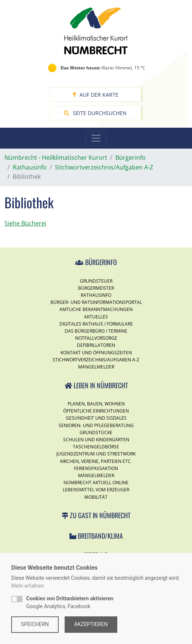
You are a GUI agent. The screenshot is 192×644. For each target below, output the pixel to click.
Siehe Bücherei (25, 223)
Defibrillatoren (96, 345)
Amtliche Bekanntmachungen (96, 309)
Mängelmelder (96, 367)
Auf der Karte (95, 95)
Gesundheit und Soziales (96, 418)
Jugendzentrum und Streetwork (96, 454)
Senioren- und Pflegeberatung (96, 425)
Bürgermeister (96, 288)
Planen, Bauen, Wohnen (96, 404)
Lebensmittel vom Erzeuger (96, 490)
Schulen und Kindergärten (96, 440)
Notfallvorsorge (96, 338)
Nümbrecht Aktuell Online (96, 483)
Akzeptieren (91, 624)
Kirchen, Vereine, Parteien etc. (96, 461)
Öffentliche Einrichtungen (96, 411)
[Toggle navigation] (96, 138)
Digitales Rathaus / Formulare (96, 324)
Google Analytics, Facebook (70, 602)
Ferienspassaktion (96, 468)
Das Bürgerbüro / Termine (96, 331)
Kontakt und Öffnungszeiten (96, 353)
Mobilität (96, 497)
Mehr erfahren (28, 586)
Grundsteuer (96, 281)
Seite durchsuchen (95, 113)
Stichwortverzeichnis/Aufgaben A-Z (96, 360)
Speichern (35, 624)
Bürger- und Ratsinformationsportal (96, 302)
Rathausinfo (96, 295)
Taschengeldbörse (96, 447)
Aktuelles (96, 317)
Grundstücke (96, 433)
